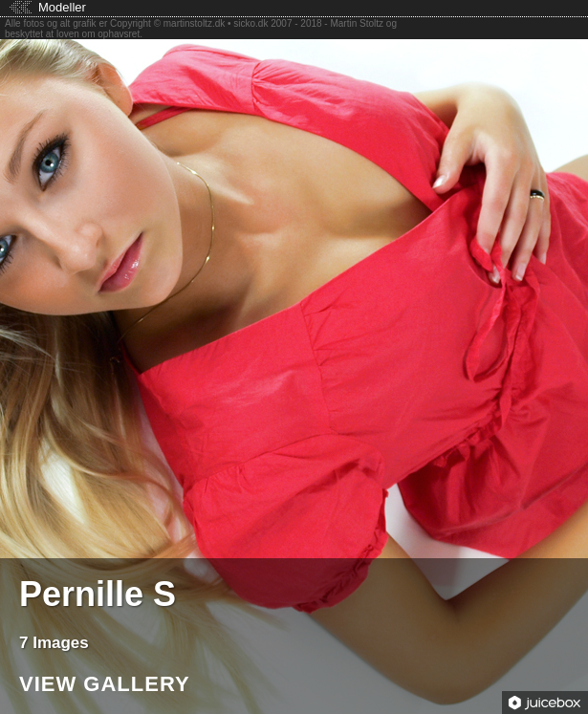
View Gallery (105, 685)
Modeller (62, 7)
